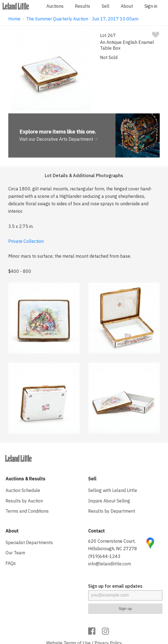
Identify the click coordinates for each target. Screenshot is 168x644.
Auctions (55, 6)
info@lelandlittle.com (110, 564)
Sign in (151, 6)
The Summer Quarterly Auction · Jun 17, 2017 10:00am (82, 19)
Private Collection (26, 241)
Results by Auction (24, 501)
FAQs (11, 563)
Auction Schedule (23, 490)
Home (14, 19)
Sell (106, 6)
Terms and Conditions (27, 511)
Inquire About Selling (109, 501)
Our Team (15, 553)
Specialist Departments (29, 542)
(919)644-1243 (104, 556)
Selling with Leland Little (113, 490)
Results (82, 6)
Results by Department (112, 511)
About (127, 6)
